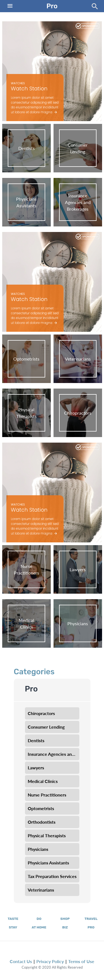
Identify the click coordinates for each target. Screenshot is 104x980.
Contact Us (21, 961)
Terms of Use (81, 961)
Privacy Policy (50, 961)
